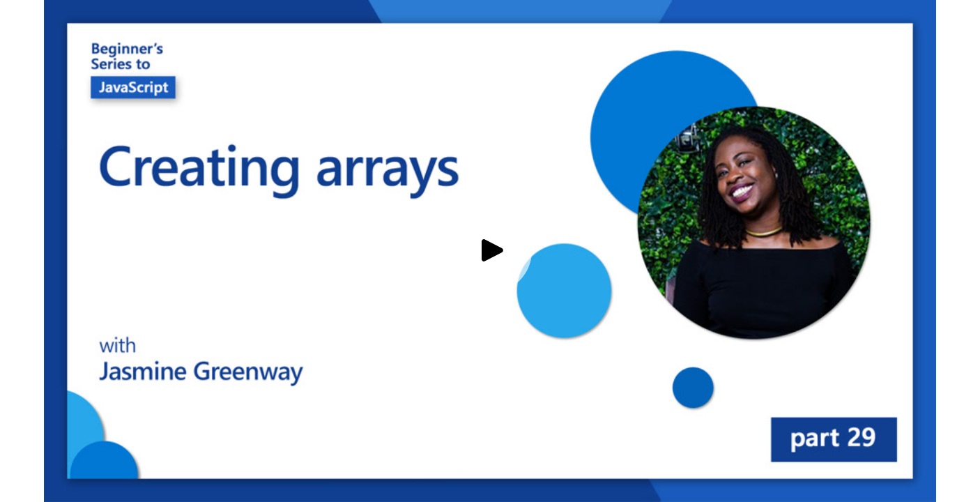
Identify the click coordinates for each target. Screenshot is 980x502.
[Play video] (490, 251)
